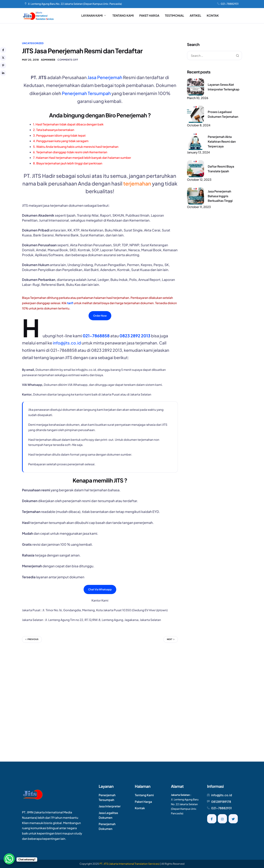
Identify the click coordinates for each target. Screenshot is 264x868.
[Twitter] (233, 819)
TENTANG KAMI (123, 15)
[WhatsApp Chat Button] (9, 859)
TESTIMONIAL (174, 15)
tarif (70, 303)
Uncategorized (33, 43)
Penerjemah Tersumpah (86, 93)
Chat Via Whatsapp (100, 589)
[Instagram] (222, 819)
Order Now (100, 316)
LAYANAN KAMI (94, 15)
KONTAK (213, 15)
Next (170, 639)
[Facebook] (212, 819)
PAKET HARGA (149, 15)
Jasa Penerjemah (105, 77)
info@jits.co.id (67, 343)
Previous (33, 639)
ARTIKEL (195, 15)
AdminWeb (48, 60)
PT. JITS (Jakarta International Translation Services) (129, 864)
